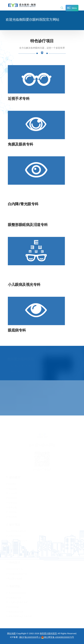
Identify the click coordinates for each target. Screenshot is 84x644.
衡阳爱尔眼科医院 (48, 633)
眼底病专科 (17, 330)
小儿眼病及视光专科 (24, 284)
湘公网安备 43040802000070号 (58, 637)
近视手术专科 (19, 99)
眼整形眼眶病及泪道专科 (28, 225)
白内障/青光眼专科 (23, 204)
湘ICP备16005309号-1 (30, 637)
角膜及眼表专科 (21, 144)
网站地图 (11, 633)
